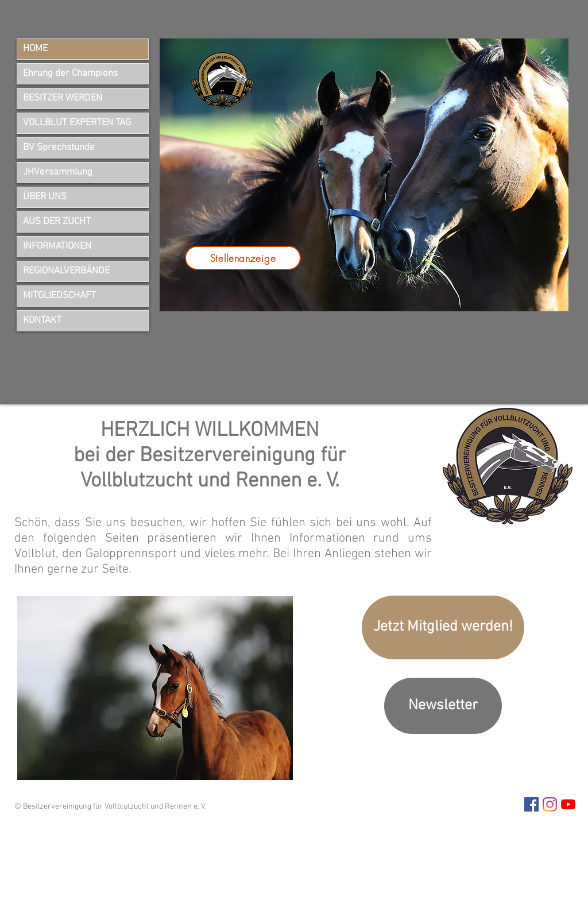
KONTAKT (42, 320)
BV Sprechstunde (59, 148)
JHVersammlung (58, 172)
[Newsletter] (443, 706)
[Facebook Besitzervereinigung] (531, 804)
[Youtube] (568, 804)
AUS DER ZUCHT (57, 222)
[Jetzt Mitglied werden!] (443, 627)
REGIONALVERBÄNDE (66, 271)
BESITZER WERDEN (63, 98)
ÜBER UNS (45, 197)
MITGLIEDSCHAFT (59, 296)
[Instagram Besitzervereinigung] (550, 804)
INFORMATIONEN (57, 246)
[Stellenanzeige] (243, 258)
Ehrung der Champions (70, 74)
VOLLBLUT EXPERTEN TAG (77, 123)
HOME (35, 49)
